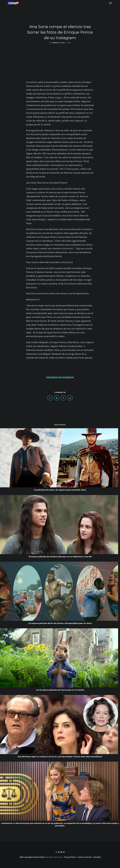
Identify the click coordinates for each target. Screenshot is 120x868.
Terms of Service (85, 857)
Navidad (97, 857)
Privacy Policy (70, 857)
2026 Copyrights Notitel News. (32, 857)
